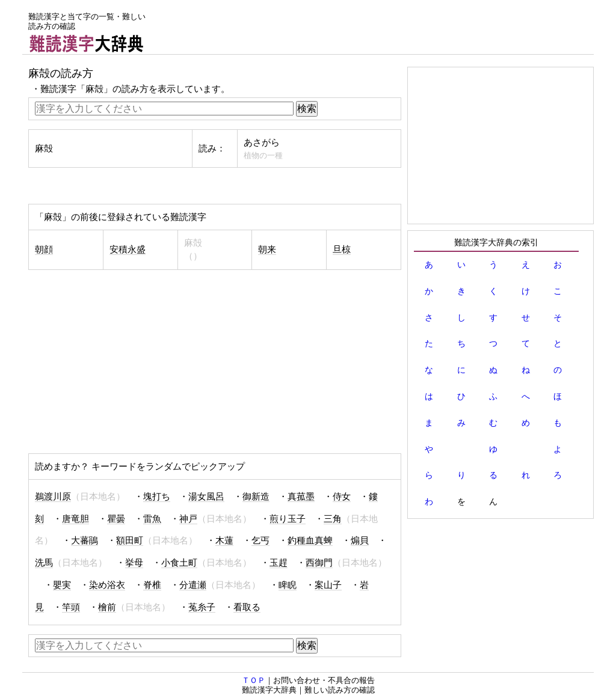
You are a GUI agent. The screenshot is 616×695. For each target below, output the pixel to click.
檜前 (107, 607)
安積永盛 (128, 250)
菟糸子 (202, 607)
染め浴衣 (107, 585)
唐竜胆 (75, 519)
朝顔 (44, 250)
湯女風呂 (206, 497)
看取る (247, 607)
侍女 (342, 497)
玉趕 (279, 563)
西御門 (319, 563)
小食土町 (179, 563)
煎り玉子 (288, 519)
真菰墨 (301, 497)
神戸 (188, 519)
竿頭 (71, 607)
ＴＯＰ (254, 680)
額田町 (130, 540)
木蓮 (224, 540)
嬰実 (62, 585)
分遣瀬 (193, 585)
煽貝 (360, 540)
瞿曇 (116, 519)
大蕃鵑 (85, 540)
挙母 (134, 563)
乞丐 (260, 540)
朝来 (267, 250)
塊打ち (157, 497)
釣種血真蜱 (310, 540)
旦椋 (342, 250)
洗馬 (44, 563)
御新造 (256, 497)
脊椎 (152, 585)
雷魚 (152, 519)
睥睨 (288, 585)
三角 (333, 519)
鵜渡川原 (53, 497)
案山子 (328, 585)
